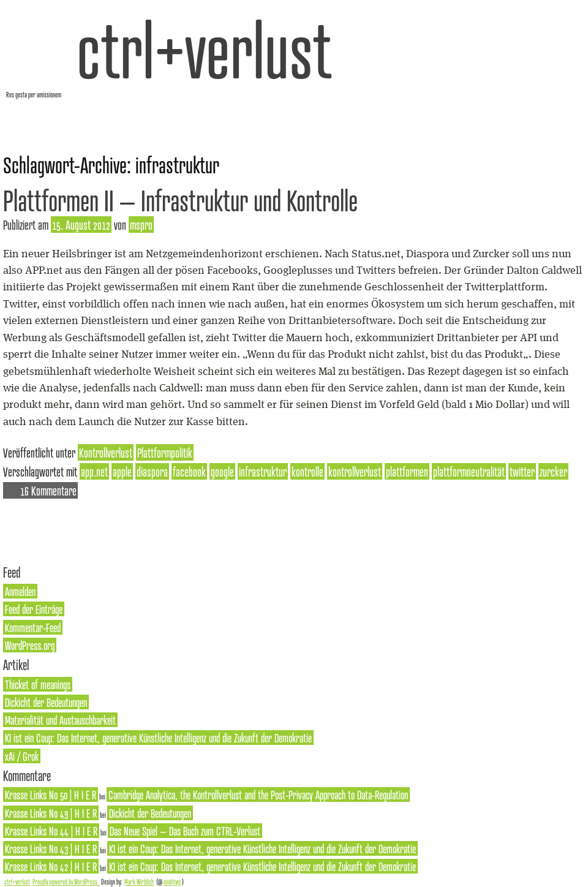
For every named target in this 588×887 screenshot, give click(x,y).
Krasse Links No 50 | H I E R (51, 795)
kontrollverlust (355, 471)
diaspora (152, 471)
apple (122, 471)
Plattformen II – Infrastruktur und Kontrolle (180, 200)
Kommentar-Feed (33, 627)
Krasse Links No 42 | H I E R (51, 866)
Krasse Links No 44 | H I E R (51, 831)
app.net (94, 471)
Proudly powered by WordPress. (66, 881)
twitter (522, 471)
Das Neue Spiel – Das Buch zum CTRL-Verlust (185, 831)
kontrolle (307, 471)
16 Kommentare (48, 490)
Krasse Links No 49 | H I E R (51, 813)
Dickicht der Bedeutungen (46, 702)
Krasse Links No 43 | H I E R (51, 848)
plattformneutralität (469, 471)
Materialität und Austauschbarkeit (60, 720)
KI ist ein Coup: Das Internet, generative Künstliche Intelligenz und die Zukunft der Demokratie (158, 738)
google (222, 471)
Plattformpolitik (165, 452)
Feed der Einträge (34, 609)
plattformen (407, 471)
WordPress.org (30, 645)
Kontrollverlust (106, 452)
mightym (172, 881)
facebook (189, 471)
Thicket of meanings (38, 684)
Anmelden (20, 591)
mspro (141, 225)
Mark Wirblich (139, 881)
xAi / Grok (22, 756)
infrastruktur (263, 471)
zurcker (553, 471)
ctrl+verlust (204, 49)
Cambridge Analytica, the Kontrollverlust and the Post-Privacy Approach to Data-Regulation (258, 795)
